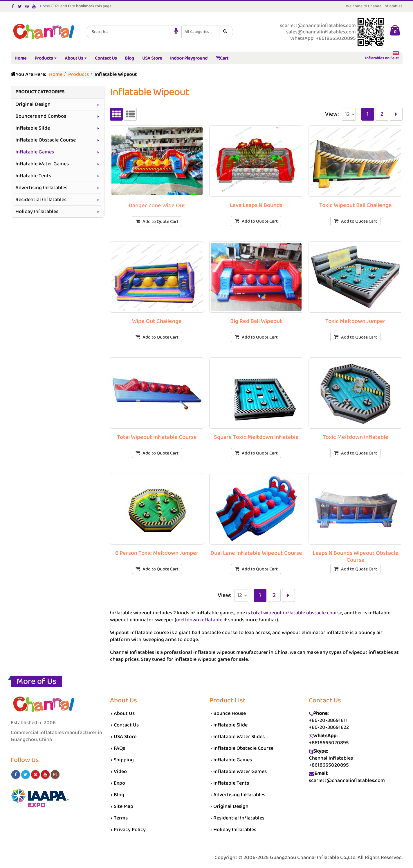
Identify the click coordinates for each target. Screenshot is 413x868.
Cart (222, 58)
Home (20, 58)
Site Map (124, 806)
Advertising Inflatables (41, 188)
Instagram (55, 774)
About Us (74, 58)
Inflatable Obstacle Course (46, 140)
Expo (119, 783)
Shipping (124, 760)
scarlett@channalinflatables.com (347, 781)
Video (120, 772)
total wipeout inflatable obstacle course (297, 613)
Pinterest (35, 774)
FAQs (119, 748)
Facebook (16, 774)
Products (44, 58)
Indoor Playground (189, 58)
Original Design (33, 104)
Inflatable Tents (33, 176)
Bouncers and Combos (41, 116)
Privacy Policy (130, 830)
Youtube (45, 774)
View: (332, 114)
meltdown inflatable (199, 620)
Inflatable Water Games (42, 164)
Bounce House (230, 713)
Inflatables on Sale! (382, 57)
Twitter (26, 774)
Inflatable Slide (33, 128)
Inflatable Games (35, 152)
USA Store (152, 58)
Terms (121, 818)
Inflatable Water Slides (239, 737)
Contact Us (106, 58)
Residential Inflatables (41, 200)
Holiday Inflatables (37, 212)
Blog (129, 58)
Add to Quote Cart (160, 222)
